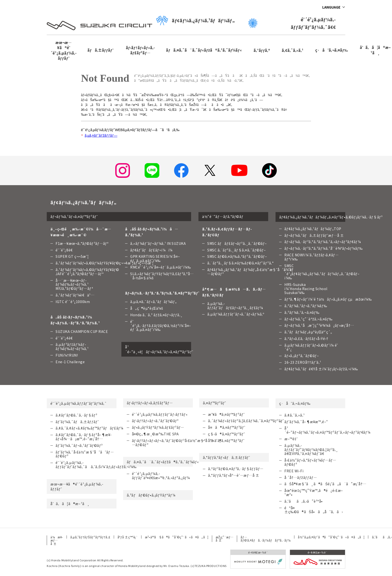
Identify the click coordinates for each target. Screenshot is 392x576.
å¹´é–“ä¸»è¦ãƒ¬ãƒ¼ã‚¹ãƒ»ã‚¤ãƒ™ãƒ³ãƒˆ (158, 349)
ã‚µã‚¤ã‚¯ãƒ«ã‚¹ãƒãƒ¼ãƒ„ (154, 302)
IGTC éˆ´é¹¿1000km (73, 302)
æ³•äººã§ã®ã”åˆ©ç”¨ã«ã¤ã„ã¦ (177, 537)
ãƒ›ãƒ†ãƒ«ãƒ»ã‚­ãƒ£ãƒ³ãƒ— (140, 50)
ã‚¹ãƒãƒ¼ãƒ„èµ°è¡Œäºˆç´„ (308, 332)
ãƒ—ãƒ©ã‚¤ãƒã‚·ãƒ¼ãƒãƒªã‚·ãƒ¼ (265, 539)
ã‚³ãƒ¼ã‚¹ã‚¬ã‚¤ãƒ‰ (302, 312)
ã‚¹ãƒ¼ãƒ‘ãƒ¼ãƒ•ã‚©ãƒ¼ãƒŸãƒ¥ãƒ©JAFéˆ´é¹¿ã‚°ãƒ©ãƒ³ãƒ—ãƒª (87, 272)
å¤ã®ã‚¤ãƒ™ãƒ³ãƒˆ (227, 427)
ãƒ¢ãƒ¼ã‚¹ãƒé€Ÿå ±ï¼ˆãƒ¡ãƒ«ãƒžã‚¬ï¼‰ (321, 369)
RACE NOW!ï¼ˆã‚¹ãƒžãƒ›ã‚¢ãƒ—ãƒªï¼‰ (311, 257)
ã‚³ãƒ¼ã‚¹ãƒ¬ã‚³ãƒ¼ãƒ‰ (306, 306)
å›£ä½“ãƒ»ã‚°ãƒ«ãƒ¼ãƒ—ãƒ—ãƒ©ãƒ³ (310, 462)
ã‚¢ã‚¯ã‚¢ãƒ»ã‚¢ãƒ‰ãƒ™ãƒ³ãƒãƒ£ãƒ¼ (89, 428)
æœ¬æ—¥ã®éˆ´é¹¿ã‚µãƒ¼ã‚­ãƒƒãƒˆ (63, 50)
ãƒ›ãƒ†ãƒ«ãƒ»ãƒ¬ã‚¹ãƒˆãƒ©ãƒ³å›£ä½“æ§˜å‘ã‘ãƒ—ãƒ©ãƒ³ (177, 443)
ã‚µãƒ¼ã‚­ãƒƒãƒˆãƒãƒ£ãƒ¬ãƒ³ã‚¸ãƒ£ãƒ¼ (235, 306)
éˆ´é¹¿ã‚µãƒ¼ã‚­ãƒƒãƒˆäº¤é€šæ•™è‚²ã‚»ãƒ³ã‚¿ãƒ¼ (161, 476)
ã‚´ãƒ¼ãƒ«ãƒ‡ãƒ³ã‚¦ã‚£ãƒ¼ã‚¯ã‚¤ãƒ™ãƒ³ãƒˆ (246, 421)
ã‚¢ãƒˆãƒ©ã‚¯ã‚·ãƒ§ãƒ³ (76, 415)
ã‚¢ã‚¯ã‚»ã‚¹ (293, 50)
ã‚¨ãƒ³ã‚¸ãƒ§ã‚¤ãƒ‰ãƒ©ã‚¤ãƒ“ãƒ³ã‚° (240, 263)
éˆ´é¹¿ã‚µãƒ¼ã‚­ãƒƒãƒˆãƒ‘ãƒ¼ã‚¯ (78, 403)
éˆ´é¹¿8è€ (65, 250)
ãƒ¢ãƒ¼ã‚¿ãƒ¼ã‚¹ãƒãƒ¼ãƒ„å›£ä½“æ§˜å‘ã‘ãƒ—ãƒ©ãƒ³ (250, 272)
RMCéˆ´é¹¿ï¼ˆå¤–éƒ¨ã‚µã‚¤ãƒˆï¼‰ (161, 267)
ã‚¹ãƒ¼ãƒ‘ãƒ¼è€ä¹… (75, 295)
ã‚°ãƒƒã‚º (262, 50)
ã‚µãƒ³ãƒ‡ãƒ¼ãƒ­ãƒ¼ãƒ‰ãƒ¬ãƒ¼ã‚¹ (72, 346)
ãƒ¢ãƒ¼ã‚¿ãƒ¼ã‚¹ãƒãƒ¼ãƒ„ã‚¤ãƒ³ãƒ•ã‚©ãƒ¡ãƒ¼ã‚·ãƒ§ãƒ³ (312, 217)
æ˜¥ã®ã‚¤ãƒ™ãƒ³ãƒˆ (226, 414)
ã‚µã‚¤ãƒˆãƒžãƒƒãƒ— (101, 136)
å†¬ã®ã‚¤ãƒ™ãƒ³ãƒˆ (226, 440)
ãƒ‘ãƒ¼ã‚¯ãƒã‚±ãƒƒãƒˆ (77, 422)
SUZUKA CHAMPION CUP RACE (82, 331)
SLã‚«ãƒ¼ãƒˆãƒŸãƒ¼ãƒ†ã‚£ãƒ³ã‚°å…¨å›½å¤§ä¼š (162, 276)
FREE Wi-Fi (294, 471)
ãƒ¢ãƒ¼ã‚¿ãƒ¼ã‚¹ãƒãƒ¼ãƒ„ (195, 20)
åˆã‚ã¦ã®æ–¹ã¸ (70, 504)
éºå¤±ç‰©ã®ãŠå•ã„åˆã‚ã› (314, 510)
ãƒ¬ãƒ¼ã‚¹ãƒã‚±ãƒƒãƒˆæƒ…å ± (314, 235)
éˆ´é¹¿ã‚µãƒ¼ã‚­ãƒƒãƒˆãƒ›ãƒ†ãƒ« (160, 414)
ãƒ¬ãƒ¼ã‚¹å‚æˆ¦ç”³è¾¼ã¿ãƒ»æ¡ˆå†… (319, 325)
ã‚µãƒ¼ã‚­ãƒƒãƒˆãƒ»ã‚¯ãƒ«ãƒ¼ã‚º (236, 314)
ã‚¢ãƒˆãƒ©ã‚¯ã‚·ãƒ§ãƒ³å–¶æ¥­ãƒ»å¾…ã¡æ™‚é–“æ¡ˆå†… (84, 437)
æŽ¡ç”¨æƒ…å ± (224, 539)
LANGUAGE (331, 7)
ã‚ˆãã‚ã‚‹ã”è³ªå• (305, 501)
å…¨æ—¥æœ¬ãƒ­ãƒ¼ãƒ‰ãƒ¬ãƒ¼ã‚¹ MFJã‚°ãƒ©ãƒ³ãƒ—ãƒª (74, 284)
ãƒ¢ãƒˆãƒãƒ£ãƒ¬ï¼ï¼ (153, 250)
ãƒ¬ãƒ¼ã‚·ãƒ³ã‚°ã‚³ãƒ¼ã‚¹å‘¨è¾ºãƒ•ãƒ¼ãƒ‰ (323, 248)
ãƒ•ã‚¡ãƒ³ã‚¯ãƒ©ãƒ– (302, 356)
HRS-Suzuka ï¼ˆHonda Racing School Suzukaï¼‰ (306, 289)
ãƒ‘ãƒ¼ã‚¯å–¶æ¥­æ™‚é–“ (306, 422)
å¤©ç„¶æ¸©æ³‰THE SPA (155, 434)
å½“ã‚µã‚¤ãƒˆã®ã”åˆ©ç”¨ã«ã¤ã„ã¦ (331, 537)
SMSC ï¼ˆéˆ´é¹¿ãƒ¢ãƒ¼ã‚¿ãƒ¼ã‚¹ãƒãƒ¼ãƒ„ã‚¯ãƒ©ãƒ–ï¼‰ (322, 272)
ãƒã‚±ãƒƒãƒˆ (100, 50)
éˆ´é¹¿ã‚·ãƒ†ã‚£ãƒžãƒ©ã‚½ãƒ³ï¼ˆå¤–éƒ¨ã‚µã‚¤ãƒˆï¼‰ (161, 326)
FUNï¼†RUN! (67, 355)
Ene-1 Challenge (70, 362)
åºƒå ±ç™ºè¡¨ (127, 537)
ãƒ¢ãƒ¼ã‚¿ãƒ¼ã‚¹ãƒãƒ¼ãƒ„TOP (313, 229)
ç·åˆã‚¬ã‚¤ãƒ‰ (331, 50)
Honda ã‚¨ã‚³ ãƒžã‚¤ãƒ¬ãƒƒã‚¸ (156, 315)
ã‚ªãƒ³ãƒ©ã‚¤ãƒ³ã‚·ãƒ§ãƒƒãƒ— (236, 469)
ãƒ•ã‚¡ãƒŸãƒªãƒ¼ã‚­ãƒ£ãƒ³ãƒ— (158, 427)
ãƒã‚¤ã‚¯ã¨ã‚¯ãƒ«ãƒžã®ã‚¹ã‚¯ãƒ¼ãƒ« (204, 50)
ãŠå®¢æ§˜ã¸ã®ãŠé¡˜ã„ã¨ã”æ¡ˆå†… (325, 484)
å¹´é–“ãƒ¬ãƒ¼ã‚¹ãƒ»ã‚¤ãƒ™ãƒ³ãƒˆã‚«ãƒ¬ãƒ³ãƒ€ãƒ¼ (327, 430)
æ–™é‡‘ (291, 439)
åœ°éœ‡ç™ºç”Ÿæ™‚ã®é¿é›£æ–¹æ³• (314, 492)
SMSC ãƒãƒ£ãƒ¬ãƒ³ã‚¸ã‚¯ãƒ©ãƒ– (237, 243)
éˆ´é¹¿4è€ (65, 338)
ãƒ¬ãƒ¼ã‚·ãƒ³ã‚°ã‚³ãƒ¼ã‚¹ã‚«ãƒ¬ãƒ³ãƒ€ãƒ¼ (323, 242)
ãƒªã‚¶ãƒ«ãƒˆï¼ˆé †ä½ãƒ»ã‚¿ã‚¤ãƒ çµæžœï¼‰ (328, 299)
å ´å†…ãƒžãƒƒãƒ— (301, 477)
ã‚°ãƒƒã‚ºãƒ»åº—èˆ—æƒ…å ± (234, 475)
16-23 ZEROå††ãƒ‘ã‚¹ (303, 362)
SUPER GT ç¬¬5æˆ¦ (72, 256)
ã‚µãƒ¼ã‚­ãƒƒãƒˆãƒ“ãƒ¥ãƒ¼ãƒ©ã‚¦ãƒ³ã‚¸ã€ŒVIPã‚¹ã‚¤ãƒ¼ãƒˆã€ (311, 450)
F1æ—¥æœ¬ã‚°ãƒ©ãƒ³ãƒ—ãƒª (82, 243)
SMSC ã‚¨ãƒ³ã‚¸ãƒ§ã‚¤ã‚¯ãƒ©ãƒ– (236, 250)
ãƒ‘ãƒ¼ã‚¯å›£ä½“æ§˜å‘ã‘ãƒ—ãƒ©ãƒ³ (85, 454)
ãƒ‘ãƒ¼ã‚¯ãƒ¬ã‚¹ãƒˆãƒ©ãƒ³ (79, 445)
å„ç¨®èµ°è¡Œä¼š (147, 308)
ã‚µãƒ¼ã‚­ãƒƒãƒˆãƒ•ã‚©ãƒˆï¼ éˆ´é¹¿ (311, 347)
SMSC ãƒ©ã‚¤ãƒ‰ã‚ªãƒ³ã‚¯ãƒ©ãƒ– (237, 256)
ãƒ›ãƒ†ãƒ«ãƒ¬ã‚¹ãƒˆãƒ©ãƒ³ (155, 421)
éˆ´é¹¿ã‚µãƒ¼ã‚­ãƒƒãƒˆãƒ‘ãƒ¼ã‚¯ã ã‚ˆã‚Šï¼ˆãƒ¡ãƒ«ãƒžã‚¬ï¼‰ (96, 465)
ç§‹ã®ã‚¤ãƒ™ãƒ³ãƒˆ (226, 434)
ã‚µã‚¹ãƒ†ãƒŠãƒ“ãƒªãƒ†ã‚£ (90, 537)
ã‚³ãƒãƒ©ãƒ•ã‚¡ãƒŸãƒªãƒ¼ (151, 495)
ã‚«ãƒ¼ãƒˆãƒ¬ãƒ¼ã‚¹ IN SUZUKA (158, 243)
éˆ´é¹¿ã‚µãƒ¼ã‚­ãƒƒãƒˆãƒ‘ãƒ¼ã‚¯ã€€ (292, 23)
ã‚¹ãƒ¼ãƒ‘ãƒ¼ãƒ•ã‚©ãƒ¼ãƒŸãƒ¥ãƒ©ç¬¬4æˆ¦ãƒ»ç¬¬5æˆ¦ (105, 263)
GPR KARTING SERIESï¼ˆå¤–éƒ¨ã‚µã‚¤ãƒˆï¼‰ (155, 258)
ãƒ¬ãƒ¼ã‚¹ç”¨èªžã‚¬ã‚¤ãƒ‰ (308, 319)
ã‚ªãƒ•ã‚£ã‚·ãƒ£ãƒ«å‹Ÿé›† (306, 339)
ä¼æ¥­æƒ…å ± (57, 540)
